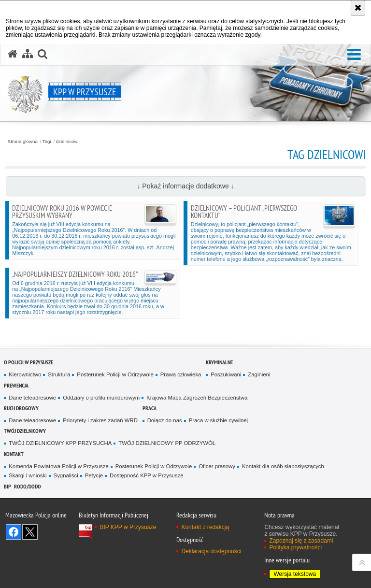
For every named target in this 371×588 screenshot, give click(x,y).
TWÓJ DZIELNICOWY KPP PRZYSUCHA (60, 443)
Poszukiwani (226, 374)
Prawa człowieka (181, 374)
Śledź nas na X (30, 532)
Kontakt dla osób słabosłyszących (283, 466)
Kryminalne (219, 362)
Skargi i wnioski (28, 475)
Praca (150, 408)
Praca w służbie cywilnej (218, 420)
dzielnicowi (67, 142)
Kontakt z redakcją (205, 527)
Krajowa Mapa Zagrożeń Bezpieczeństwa (197, 398)
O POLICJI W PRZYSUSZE (29, 362)
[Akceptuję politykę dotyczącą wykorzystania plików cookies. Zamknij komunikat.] (358, 8)
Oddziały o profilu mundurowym (101, 398)
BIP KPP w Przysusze (128, 527)
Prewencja (16, 385)
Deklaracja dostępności (211, 551)
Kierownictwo (25, 374)
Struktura (59, 374)
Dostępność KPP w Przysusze (147, 475)
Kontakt (14, 454)
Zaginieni (259, 374)
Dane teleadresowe (32, 398)
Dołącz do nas (165, 420)
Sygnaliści (66, 475)
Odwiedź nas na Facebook (14, 532)
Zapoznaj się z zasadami (301, 541)
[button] (354, 55)
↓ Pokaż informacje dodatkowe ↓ (185, 186)
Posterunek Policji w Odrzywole (115, 374)
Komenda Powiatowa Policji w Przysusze (58, 466)
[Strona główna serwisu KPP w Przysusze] (13, 54)
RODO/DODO (28, 486)
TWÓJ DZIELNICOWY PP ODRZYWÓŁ (167, 443)
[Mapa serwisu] (28, 54)
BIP (7, 486)
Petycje (94, 475)
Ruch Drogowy (21, 408)
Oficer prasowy (217, 466)
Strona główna (23, 142)
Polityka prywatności (295, 547)
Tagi (47, 142)
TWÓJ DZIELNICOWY (25, 431)
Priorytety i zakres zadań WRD (100, 420)
